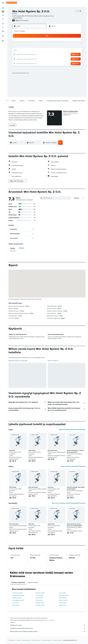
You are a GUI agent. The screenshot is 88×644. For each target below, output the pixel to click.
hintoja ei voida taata (49, 620)
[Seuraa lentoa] (3, 27)
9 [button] (41, 46)
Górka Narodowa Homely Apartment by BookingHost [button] (74, 525)
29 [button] (37, 59)
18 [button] (21, 55)
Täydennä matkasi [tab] (33, 582)
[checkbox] (17, 250)
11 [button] (21, 50)
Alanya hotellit (63, 598)
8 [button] (37, 46)
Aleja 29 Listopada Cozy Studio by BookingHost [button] (76, 488)
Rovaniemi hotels (40, 605)
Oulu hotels (15, 603)
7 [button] (33, 46)
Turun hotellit (62, 593)
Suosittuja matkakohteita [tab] (18, 582)
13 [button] (29, 50)
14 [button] (33, 50)
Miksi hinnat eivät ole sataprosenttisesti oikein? (48, 631)
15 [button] (37, 50)
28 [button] (33, 59)
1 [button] (37, 42)
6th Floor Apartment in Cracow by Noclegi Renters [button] (76, 451)
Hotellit (18, 640)
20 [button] (29, 55)
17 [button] (16, 55)
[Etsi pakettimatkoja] (3, 19)
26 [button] (25, 59)
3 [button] (16, 46)
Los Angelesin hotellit (18, 600)
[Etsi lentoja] (3, 8)
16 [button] (41, 50)
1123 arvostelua (24, 20)
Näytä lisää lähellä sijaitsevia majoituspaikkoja (72, 429)
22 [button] (37, 55)
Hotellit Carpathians (47, 640)
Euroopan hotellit (26, 640)
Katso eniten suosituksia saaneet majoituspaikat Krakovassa (69, 503)
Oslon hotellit (39, 600)
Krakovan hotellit (40, 593)
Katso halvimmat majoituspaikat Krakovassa (73, 466)
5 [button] (25, 46)
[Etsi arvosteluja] (57, 198)
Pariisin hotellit (39, 598)
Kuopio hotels (63, 605)
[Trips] (3, 36)
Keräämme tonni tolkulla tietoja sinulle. (48, 628)
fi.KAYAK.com (12, 640)
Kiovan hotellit (39, 595)
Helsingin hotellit (17, 598)
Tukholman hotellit (17, 593)
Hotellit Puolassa (36, 640)
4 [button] (21, 46)
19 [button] (25, 55)
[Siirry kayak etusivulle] (12, 3)
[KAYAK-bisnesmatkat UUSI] (3, 31)
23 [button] (41, 55)
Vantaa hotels (63, 603)
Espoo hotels (16, 605)
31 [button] (16, 63)
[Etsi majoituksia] (3, 12)
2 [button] (41, 42)
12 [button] (25, 50)
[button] (3, 3)
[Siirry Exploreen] (3, 24)
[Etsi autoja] (3, 15)
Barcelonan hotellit (64, 595)
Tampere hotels (40, 603)
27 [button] (29, 59)
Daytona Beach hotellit (18, 595)
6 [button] (29, 46)
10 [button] (16, 50)
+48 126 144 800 (17, 18)
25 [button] (21, 59)
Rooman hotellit (63, 600)
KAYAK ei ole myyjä (48, 625)
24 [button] (16, 59)
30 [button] (41, 59)
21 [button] (33, 55)
